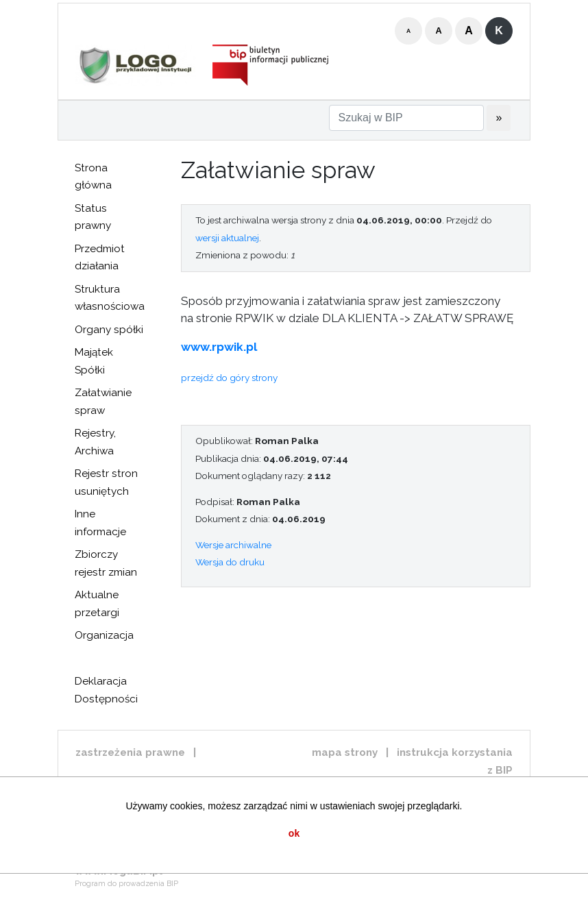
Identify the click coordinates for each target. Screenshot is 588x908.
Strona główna (93, 177)
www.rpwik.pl (219, 347)
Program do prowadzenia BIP (126, 884)
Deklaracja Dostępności (106, 690)
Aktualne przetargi (97, 604)
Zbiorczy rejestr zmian (106, 563)
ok (294, 833)
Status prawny (93, 217)
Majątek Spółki (94, 361)
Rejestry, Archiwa (95, 442)
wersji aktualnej (227, 238)
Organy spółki (109, 330)
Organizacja (104, 635)
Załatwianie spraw (103, 402)
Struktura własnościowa (110, 298)
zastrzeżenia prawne (130, 752)
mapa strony (345, 752)
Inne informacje (100, 523)
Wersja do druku (230, 562)
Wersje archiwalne (233, 545)
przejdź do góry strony (229, 378)
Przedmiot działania (100, 258)
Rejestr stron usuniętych (106, 482)
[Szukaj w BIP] (406, 118)
